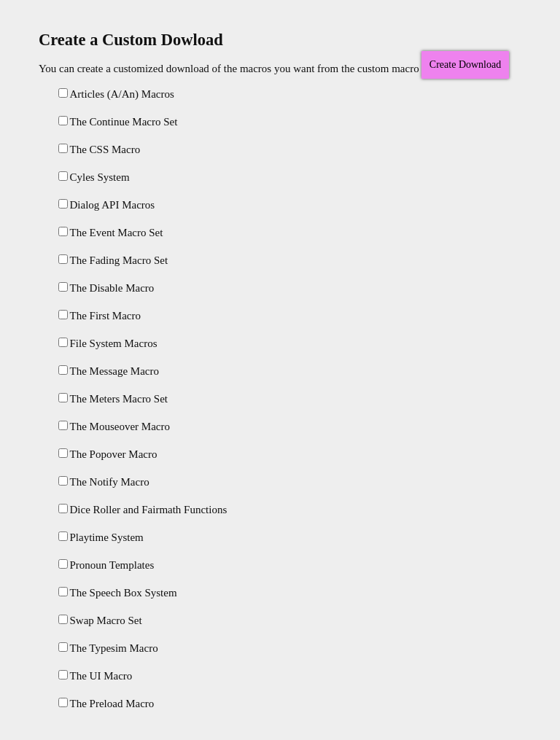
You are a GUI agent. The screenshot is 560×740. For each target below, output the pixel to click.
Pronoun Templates (106, 565)
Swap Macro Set (100, 620)
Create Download (465, 65)
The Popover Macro (108, 454)
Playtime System (101, 537)
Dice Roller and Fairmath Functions (143, 510)
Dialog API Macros (107, 205)
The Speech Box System (118, 593)
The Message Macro (109, 371)
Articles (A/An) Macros (116, 94)
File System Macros (108, 343)
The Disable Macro (106, 288)
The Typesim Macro (108, 648)
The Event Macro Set (111, 233)
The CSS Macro (100, 149)
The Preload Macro (106, 704)
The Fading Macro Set (113, 260)
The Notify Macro (104, 482)
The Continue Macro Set (118, 122)
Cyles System (94, 177)
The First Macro (100, 316)
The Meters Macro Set (113, 399)
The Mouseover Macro (114, 427)
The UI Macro (96, 676)
